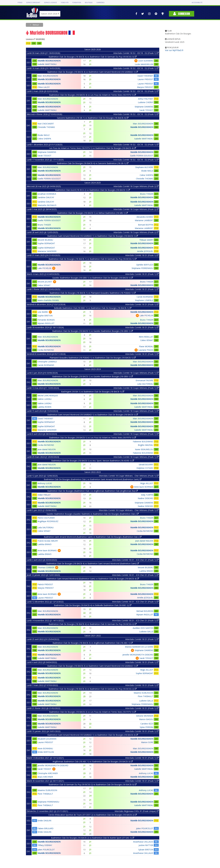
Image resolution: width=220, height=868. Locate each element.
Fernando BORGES (46, 320)
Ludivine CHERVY (146, 102)
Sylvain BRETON (146, 850)
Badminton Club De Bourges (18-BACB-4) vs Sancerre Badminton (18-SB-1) (93, 163)
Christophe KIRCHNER (48, 773)
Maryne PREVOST (145, 87)
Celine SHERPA (44, 139)
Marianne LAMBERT (144, 220)
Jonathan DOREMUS (47, 194)
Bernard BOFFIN (146, 225)
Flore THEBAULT (145, 696)
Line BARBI (43, 312)
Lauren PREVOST (145, 79)
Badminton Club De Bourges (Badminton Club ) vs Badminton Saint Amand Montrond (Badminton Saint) (93, 479)
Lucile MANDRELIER (144, 64)
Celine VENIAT (44, 285)
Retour (35, 25)
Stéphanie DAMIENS (144, 107)
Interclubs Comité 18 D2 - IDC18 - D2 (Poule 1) (136, 53)
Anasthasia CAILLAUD (143, 842)
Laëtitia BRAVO (45, 544)
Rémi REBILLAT (146, 337)
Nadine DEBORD (145, 498)
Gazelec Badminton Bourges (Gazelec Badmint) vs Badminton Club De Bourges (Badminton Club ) (93, 514)
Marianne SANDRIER (47, 251)
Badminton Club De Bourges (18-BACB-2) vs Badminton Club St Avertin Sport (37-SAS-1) (93, 838)
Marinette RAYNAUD (47, 205)
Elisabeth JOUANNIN (47, 739)
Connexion (182, 14)
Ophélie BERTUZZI (145, 265)
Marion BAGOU (146, 719)
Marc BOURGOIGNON (48, 76)
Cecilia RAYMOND (46, 350)
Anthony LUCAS (45, 483)
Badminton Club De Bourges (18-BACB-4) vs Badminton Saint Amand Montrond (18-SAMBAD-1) (93, 72)
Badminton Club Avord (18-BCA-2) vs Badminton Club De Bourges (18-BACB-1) (93, 190)
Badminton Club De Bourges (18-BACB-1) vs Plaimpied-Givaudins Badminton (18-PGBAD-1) (93, 293)
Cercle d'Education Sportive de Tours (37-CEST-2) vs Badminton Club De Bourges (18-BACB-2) (93, 815)
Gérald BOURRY (146, 464)
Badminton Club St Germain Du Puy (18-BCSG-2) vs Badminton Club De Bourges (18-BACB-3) (93, 784)
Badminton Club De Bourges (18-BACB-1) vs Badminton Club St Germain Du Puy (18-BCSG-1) (93, 259)
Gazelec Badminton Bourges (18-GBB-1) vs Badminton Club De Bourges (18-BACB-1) (93, 278)
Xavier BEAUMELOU (144, 449)
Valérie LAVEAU (45, 399)
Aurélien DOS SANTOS (143, 628)
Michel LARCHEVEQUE (48, 396)
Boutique (89, 3)
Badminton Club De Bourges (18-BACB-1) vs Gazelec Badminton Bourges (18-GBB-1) (93, 331)
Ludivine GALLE (146, 632)
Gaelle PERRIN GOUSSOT (142, 156)
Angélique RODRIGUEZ (48, 521)
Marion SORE (147, 742)
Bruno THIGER (147, 194)
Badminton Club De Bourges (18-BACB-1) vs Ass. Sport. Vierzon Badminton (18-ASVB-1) (93, 461)
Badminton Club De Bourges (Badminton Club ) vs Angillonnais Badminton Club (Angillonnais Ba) (93, 491)
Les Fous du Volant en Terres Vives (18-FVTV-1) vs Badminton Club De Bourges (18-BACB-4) (93, 148)
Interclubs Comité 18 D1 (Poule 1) (142, 255)
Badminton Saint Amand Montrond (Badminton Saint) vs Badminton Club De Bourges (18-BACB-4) (93, 579)
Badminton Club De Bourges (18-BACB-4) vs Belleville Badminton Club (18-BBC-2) (93, 605)
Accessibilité (197, 3)
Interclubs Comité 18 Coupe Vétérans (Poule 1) (136, 373)
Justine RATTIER (146, 845)
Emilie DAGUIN (44, 821)
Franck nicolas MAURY (48, 541)
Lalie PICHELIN (44, 268)
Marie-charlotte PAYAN (48, 300)
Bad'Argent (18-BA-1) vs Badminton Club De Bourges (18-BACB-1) (93, 392)
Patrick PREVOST (45, 584)
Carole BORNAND (145, 297)
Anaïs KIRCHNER (45, 777)
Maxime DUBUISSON (143, 693)
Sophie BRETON (45, 316)
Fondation (77, 3)
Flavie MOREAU (146, 346)
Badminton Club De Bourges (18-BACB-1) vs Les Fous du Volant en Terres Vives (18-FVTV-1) (93, 438)
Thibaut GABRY (146, 240)
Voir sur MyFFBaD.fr (174, 50)
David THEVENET (145, 76)
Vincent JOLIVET (45, 282)
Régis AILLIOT (147, 483)
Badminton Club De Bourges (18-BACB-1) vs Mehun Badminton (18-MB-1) (93, 213)
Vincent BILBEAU (45, 240)
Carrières (100, 3)
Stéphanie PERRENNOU (142, 268)
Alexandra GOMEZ (145, 217)
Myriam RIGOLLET (46, 323)
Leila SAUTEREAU (145, 384)
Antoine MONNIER (145, 716)
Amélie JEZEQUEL (145, 251)
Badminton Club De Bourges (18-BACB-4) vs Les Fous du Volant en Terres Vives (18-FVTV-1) (93, 95)
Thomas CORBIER (46, 567)
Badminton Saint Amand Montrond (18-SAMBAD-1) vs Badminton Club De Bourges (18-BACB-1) (93, 236)
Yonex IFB (65, 3)
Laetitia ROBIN (44, 407)
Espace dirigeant (33, 3)
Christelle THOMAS (46, 127)
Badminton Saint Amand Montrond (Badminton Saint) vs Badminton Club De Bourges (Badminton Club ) (93, 537)
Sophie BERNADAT (46, 243)
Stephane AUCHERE (144, 167)
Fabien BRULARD (46, 828)
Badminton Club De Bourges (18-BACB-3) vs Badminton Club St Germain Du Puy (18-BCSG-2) (93, 689)
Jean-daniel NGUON (47, 449)
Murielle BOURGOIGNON (49, 61)
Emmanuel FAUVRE (144, 380)
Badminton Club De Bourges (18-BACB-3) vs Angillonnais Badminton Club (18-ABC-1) (93, 643)
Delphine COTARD (145, 468)
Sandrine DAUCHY (46, 197)
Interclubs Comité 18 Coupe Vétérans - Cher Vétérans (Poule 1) (129, 476)
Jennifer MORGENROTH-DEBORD (138, 655)
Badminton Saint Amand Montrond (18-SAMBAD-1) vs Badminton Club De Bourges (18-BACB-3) (93, 735)
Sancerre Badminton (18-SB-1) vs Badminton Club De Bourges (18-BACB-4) (93, 118)
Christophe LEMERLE (47, 362)
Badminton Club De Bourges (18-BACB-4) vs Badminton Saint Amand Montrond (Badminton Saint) (93, 563)
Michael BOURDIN (145, 611)
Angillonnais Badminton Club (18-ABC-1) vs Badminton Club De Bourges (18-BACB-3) (93, 761)
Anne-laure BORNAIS (144, 487)
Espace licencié (50, 3)
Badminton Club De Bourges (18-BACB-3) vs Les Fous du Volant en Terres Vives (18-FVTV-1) (93, 712)
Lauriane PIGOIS (146, 350)
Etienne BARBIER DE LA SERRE (139, 647)
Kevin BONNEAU (45, 748)
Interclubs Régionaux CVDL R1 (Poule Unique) (137, 811)
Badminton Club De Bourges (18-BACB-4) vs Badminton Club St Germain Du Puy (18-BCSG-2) (93, 624)
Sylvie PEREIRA (146, 727)
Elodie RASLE (44, 135)
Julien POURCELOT (145, 828)
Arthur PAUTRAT (146, 99)
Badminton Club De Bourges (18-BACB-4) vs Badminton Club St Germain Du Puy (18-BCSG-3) (93, 57)
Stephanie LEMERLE (144, 300)
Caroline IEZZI (147, 724)
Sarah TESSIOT (146, 110)
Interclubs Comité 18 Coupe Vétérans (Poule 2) (136, 186)
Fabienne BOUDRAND (143, 442)
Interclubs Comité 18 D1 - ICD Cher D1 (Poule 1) (135, 560)
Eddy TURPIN (147, 495)
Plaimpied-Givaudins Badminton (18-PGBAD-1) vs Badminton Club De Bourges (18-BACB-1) (93, 358)
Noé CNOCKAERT (46, 124)
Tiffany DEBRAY (45, 845)
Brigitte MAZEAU (146, 445)
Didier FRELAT (44, 495)
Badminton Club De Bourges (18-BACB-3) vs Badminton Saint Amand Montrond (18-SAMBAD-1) (93, 666)
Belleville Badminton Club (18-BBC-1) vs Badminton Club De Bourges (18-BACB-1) (93, 308)
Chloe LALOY (44, 87)
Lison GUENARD (146, 61)
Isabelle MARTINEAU (47, 64)
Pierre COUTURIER (46, 518)
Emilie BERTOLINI (46, 752)
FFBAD (20, 3)
